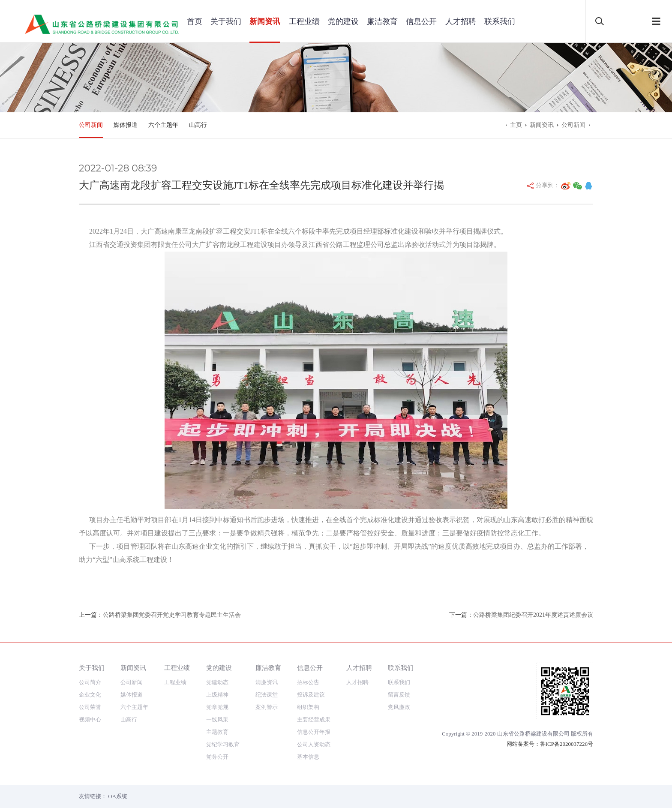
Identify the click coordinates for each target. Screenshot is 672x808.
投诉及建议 (311, 695)
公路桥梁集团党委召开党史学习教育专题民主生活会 (172, 615)
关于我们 (226, 21)
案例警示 (267, 707)
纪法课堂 (267, 695)
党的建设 (343, 21)
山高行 (198, 125)
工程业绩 (304, 21)
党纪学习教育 (223, 744)
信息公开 (421, 21)
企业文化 (90, 695)
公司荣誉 (90, 707)
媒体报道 (126, 125)
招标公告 (308, 682)
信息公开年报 (314, 732)
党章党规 (217, 707)
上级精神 (217, 695)
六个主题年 (163, 125)
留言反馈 (399, 695)
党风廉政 (399, 707)
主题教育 (217, 732)
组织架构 (308, 707)
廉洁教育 (382, 21)
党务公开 (217, 757)
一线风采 (217, 719)
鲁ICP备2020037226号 (567, 744)
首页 (195, 21)
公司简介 (90, 682)
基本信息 (308, 757)
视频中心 (90, 719)
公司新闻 (91, 125)
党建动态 (217, 682)
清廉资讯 (267, 682)
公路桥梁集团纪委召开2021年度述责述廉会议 (533, 615)
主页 (516, 125)
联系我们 (500, 21)
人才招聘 (461, 21)
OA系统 (118, 796)
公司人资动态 (314, 744)
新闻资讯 (265, 21)
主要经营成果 (314, 719)
